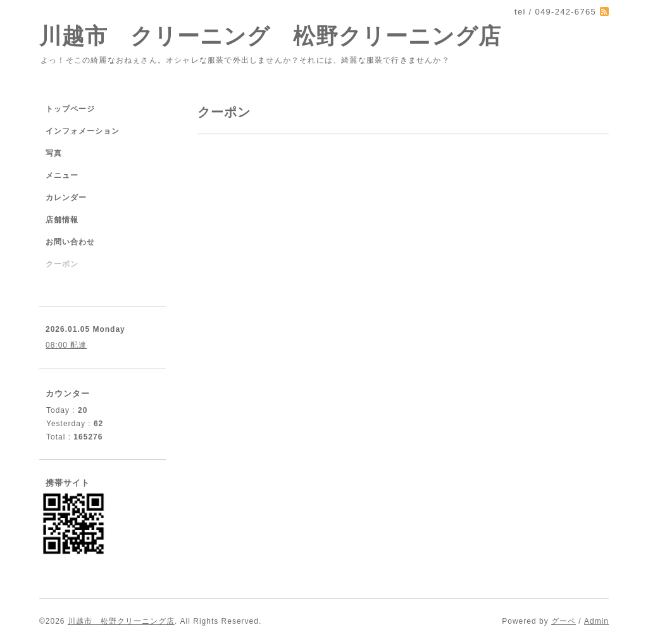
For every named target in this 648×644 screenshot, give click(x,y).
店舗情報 (62, 220)
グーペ (564, 621)
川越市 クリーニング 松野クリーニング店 (270, 36)
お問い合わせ (70, 242)
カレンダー (66, 198)
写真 (54, 153)
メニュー (62, 175)
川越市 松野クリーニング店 (121, 621)
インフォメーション (83, 131)
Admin (596, 621)
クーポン (62, 264)
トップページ (70, 109)
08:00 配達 (66, 345)
